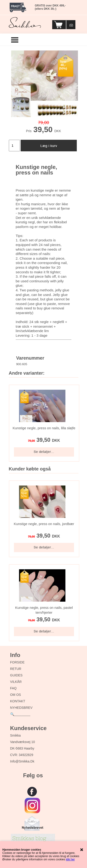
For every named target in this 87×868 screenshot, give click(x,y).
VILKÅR (16, 682)
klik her (70, 859)
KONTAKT (18, 701)
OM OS (16, 695)
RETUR (16, 669)
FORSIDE (17, 662)
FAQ (13, 688)
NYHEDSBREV (21, 708)
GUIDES (16, 675)
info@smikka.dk (22, 761)
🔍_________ (20, 714)
